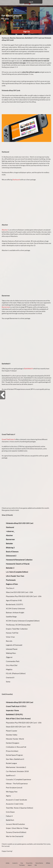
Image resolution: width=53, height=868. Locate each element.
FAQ (36, 865)
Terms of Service (39, 863)
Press (22, 863)
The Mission (22, 865)
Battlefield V (29, 369)
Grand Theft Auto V (8, 439)
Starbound (16, 180)
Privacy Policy (29, 863)
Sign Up (26, 31)
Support (30, 865)
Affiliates (48, 863)
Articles (8, 863)
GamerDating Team (12, 23)
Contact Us (15, 863)
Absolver (5, 230)
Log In (31, 2)
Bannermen (6, 307)
